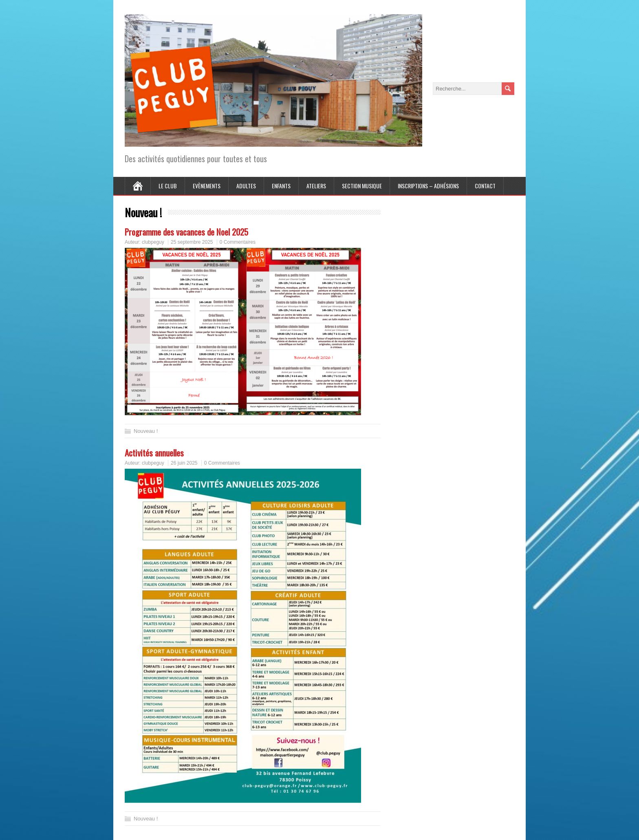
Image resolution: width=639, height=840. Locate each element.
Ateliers (316, 186)
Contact (485, 186)
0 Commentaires (238, 242)
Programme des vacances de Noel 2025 (186, 232)
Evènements (207, 186)
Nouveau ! (146, 431)
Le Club (168, 186)
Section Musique (362, 186)
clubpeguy (153, 242)
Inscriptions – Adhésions (428, 186)
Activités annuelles (154, 453)
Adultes (246, 186)
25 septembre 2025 (192, 242)
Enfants (281, 186)
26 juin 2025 (184, 463)
